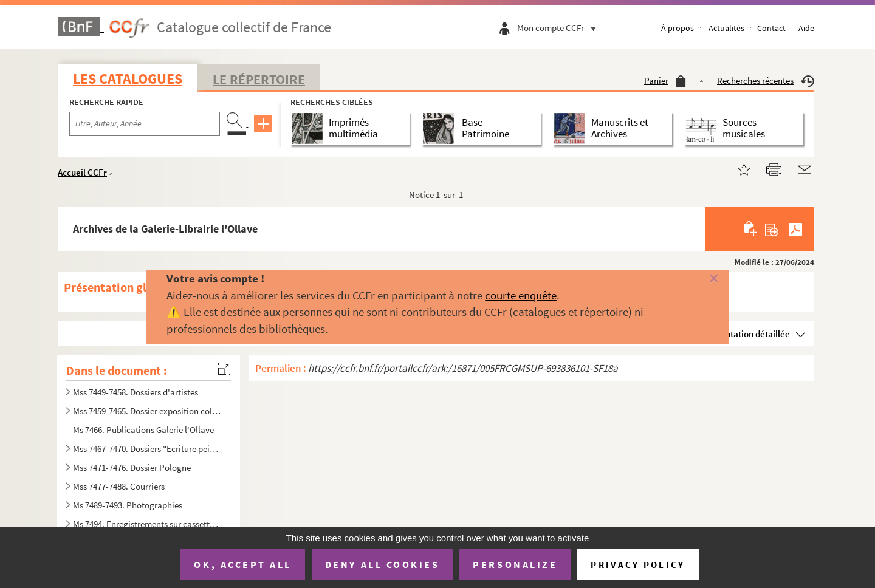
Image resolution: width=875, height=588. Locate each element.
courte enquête (521, 295)
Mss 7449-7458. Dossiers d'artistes (136, 392)
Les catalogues (128, 79)
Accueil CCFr (82, 172)
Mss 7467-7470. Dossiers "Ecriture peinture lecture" (148, 449)
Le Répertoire (259, 79)
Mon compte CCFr (560, 28)
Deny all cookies (382, 564)
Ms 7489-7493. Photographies (128, 505)
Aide (806, 28)
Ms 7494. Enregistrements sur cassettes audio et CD (148, 524)
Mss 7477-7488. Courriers (119, 486)
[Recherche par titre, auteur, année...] (145, 124)
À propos (678, 28)
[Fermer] (694, 279)
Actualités (726, 28)
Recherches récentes (766, 80)
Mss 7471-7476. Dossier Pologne (132, 467)
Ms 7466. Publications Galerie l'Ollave (143, 430)
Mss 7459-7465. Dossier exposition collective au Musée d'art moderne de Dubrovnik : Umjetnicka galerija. (148, 411)
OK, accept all (242, 564)
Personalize (515, 564)
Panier (665, 80)
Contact (771, 28)
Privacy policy (638, 565)
